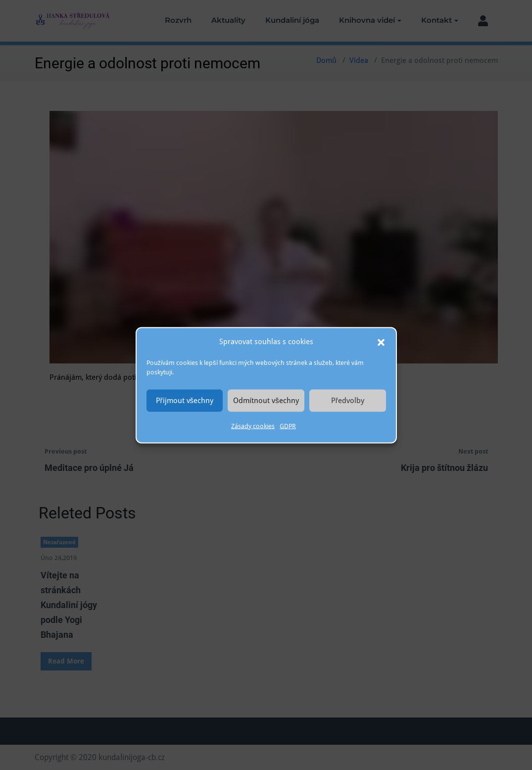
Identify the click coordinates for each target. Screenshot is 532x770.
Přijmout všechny (185, 401)
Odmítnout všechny (266, 401)
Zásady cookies (253, 426)
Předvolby (348, 401)
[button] (381, 342)
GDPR (288, 426)
